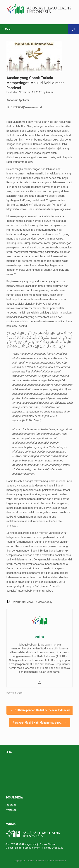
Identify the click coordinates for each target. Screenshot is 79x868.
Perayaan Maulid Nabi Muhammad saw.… (40, 723)
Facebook (11, 805)
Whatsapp (11, 810)
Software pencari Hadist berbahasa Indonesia (40, 710)
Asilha (50, 92)
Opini (20, 693)
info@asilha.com (31, 848)
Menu (7, 29)
